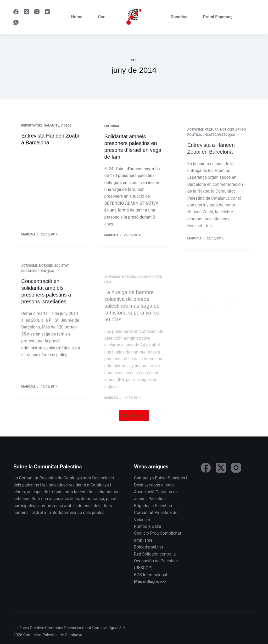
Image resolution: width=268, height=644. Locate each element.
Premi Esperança (219, 17)
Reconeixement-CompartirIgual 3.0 (94, 628)
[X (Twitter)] (26, 12)
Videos (66, 126)
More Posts (134, 416)
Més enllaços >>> (150, 582)
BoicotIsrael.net (149, 547)
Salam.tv (52, 126)
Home (77, 17)
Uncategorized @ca (219, 141)
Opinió (241, 136)
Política (194, 141)
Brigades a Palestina (153, 506)
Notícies (227, 136)
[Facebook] (16, 12)
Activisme (196, 136)
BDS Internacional (151, 575)
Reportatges (32, 126)
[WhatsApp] (16, 22)
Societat (62, 270)
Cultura (212, 136)
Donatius (179, 17)
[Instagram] (37, 12)
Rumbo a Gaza (148, 526)
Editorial (112, 127)
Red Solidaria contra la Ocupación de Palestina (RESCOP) (156, 561)
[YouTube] (47, 12)
